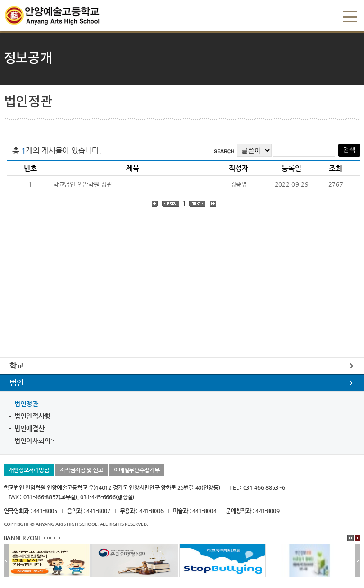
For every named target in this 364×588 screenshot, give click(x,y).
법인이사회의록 (35, 441)
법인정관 (26, 404)
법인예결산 (29, 428)
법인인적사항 (32, 416)
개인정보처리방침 (29, 470)
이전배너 (6, 561)
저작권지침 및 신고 (81, 470)
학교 (16, 366)
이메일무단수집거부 (136, 470)
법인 (16, 383)
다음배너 (358, 561)
